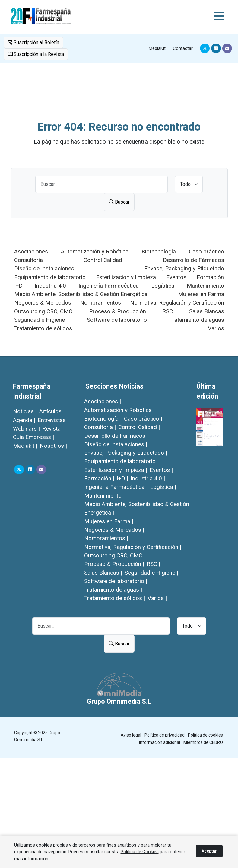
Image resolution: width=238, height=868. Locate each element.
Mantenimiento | (104, 496)
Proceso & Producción (117, 311)
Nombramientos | (106, 538)
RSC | (153, 564)
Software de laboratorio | (116, 581)
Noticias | (25, 411)
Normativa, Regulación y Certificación (177, 303)
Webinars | (26, 429)
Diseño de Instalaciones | (116, 444)
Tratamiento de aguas (197, 320)
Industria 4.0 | (148, 478)
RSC (168, 311)
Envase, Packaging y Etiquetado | (126, 453)
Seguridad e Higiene (40, 320)
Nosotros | (53, 446)
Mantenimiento (205, 286)
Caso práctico (206, 252)
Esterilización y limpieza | (116, 470)
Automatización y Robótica (95, 252)
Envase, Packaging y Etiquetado (184, 268)
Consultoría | (100, 427)
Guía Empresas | (33, 437)
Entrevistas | (53, 420)
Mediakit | (25, 446)
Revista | (53, 429)
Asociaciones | (103, 401)
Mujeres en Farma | (109, 521)
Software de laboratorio (117, 320)
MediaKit (157, 48)
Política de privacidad (165, 735)
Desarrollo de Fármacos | (116, 436)
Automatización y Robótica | (119, 410)
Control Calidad (103, 260)
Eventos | (161, 470)
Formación (210, 277)
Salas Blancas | (103, 573)
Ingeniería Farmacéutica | (116, 487)
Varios (216, 328)
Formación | (99, 478)
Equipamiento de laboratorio (50, 277)
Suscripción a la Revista (36, 54)
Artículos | (52, 411)
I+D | (122, 478)
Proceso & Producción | (114, 564)
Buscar (119, 202)
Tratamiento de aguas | (113, 590)
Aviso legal (131, 735)
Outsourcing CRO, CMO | (115, 555)
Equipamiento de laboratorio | (121, 461)
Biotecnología (159, 252)
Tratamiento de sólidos (43, 328)
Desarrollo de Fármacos (194, 260)
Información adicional (160, 742)
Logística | (163, 487)
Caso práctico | (143, 419)
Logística (163, 286)
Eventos (176, 277)
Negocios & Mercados (43, 303)
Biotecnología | (103, 419)
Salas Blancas (207, 311)
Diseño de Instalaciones (44, 268)
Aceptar (209, 851)
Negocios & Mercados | (114, 530)
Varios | (157, 598)
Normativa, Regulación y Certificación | (133, 547)
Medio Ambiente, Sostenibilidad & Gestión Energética (81, 294)
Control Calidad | (139, 427)
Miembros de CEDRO (203, 742)
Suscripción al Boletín (33, 42)
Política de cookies (205, 735)
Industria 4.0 (50, 286)
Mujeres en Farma (201, 294)
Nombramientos (100, 303)
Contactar (183, 48)
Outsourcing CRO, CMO (43, 311)
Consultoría (29, 260)
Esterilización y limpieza (126, 277)
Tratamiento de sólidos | (115, 598)
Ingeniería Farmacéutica (109, 286)
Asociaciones (31, 252)
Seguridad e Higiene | (151, 573)
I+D (18, 286)
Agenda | (24, 420)
